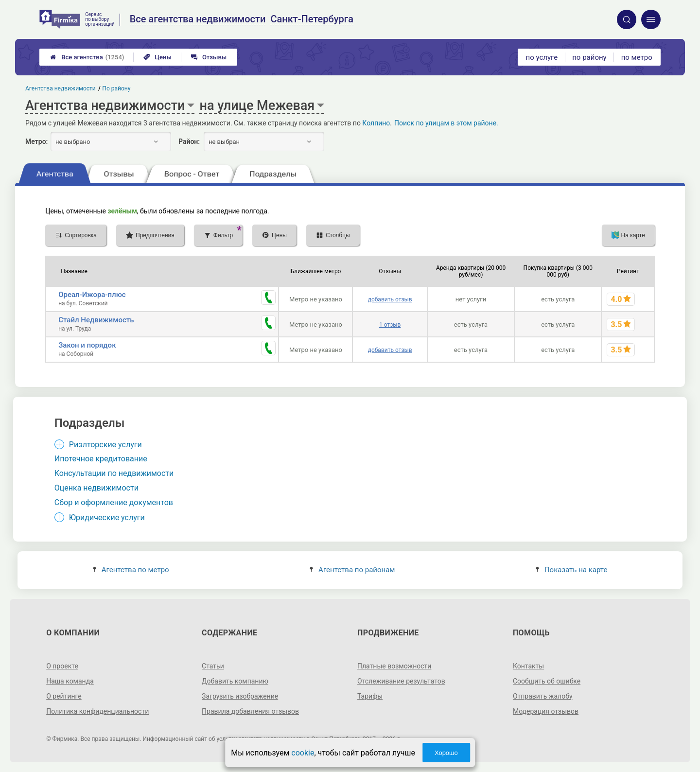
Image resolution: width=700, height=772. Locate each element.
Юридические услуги (107, 518)
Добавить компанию (235, 681)
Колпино (376, 123)
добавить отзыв (390, 299)
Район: (189, 141)
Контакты (528, 666)
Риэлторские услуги (105, 445)
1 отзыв (390, 325)
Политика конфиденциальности (97, 711)
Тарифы (370, 696)
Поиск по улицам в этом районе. (446, 123)
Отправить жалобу (543, 696)
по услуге (542, 57)
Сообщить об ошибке (547, 681)
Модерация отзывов (546, 711)
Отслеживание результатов (401, 681)
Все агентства (87, 57)
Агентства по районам (352, 570)
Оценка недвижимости (96, 488)
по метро (637, 57)
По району (117, 88)
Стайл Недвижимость (96, 320)
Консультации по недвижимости (114, 473)
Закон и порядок (87, 345)
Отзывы (209, 57)
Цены (157, 57)
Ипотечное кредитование (101, 459)
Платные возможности (394, 666)
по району (589, 57)
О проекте (62, 666)
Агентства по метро (131, 570)
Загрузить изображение (240, 696)
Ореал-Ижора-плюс (92, 295)
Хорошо (446, 753)
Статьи (213, 666)
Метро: (36, 141)
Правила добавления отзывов (250, 711)
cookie (303, 753)
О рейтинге (64, 696)
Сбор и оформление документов (114, 502)
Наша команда (70, 681)
